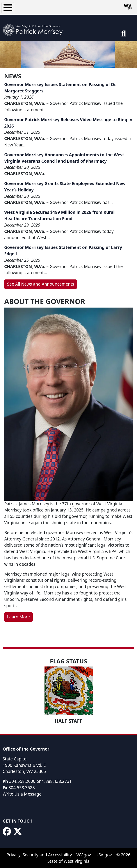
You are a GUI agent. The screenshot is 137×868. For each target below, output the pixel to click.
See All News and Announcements (41, 284)
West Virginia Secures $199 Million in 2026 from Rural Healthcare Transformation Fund (59, 215)
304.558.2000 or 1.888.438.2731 (40, 781)
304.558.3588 (22, 788)
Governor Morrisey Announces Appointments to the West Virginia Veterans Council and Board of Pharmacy (64, 158)
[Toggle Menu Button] (8, 8)
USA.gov (104, 855)
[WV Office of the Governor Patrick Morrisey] (34, 28)
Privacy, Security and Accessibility (39, 855)
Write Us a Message (22, 794)
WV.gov (84, 855)
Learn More (18, 617)
